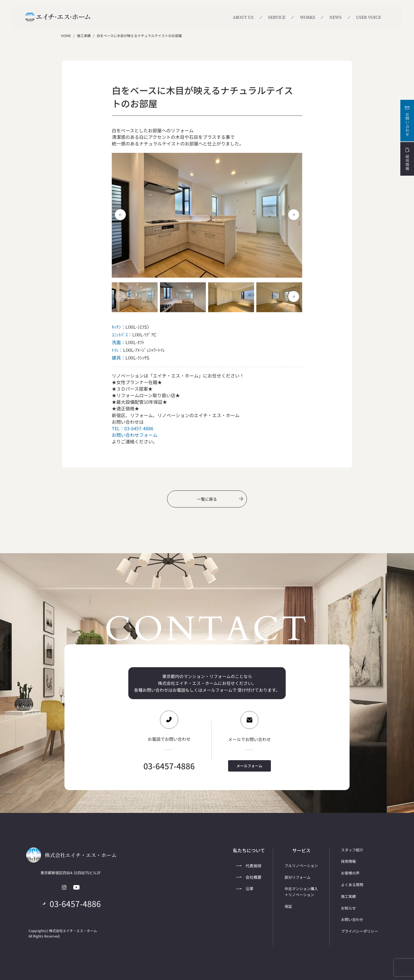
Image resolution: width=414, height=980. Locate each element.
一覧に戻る (220, 499)
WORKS (308, 17)
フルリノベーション (301, 866)
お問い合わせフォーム (135, 435)
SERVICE (277, 17)
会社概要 (249, 877)
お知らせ (348, 908)
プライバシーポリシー (360, 931)
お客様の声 (350, 873)
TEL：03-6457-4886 (133, 428)
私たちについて (249, 850)
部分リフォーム (298, 877)
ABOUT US (243, 17)
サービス (301, 850)
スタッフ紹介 (352, 850)
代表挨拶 (249, 866)
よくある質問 (352, 885)
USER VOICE (369, 17)
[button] (294, 215)
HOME (66, 35)
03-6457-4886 (169, 766)
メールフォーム (249, 766)
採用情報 (407, 159)
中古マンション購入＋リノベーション (301, 892)
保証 (288, 906)
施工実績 (84, 35)
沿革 (245, 888)
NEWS (335, 17)
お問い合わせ (407, 121)
